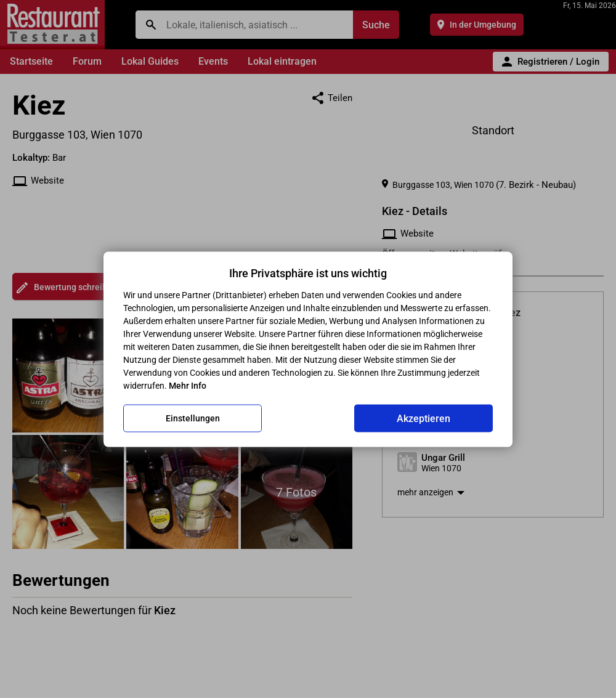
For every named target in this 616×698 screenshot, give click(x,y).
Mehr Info (188, 385)
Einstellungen (193, 418)
